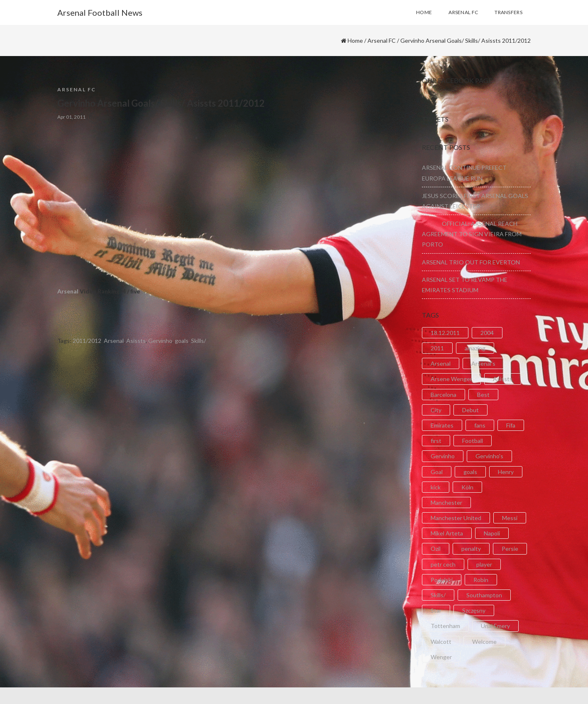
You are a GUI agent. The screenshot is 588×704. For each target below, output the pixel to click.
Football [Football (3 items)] (473, 441)
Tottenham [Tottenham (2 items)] (445, 626)
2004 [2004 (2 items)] (487, 333)
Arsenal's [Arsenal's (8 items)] (483, 363)
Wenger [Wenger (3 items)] (441, 657)
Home (355, 40)
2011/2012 (87, 341)
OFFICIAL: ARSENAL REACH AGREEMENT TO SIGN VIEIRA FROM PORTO (472, 234)
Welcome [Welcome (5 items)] (484, 642)
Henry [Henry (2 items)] (506, 472)
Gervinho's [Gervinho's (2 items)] (489, 456)
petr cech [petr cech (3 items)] (443, 564)
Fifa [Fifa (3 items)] (511, 425)
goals (182, 341)
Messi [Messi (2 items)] (510, 518)
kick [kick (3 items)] (436, 487)
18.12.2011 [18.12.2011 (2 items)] (445, 333)
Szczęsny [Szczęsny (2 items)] (474, 610)
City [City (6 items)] (436, 410)
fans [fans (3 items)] (480, 425)
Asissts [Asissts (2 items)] (503, 379)
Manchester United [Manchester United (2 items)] (456, 518)
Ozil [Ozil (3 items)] (436, 549)
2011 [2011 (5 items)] (437, 348)
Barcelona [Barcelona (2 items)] (443, 395)
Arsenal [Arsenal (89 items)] (441, 363)
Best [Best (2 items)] (483, 395)
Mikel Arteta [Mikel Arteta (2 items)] (447, 533)
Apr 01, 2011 (71, 117)
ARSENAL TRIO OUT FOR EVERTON (471, 262)
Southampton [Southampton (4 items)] (484, 595)
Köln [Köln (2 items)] (467, 487)
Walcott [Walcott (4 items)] (441, 642)
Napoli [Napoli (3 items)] (492, 533)
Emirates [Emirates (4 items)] (442, 425)
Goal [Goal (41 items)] (437, 472)
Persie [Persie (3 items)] (510, 549)
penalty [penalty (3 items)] (471, 549)
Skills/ (198, 341)
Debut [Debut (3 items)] (470, 410)
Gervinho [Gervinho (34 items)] (443, 456)
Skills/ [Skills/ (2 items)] (438, 595)
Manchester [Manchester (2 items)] (446, 502)
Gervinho (160, 341)
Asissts (136, 341)
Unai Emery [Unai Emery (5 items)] (495, 626)
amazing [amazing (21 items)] (475, 348)
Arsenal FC (382, 40)
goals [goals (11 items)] (470, 472)
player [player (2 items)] (484, 564)
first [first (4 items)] (436, 441)
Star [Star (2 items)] (436, 610)
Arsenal (68, 291)
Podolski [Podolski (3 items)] (442, 580)
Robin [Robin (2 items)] (481, 580)
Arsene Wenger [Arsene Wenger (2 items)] (451, 379)
